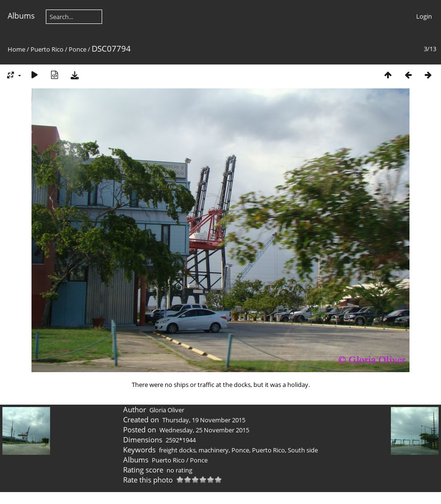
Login (424, 16)
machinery (214, 450)
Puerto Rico (47, 49)
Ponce (78, 49)
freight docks (177, 450)
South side (303, 450)
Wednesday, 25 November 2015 (204, 430)
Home (16, 49)
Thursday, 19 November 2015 (204, 420)
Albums (21, 16)
